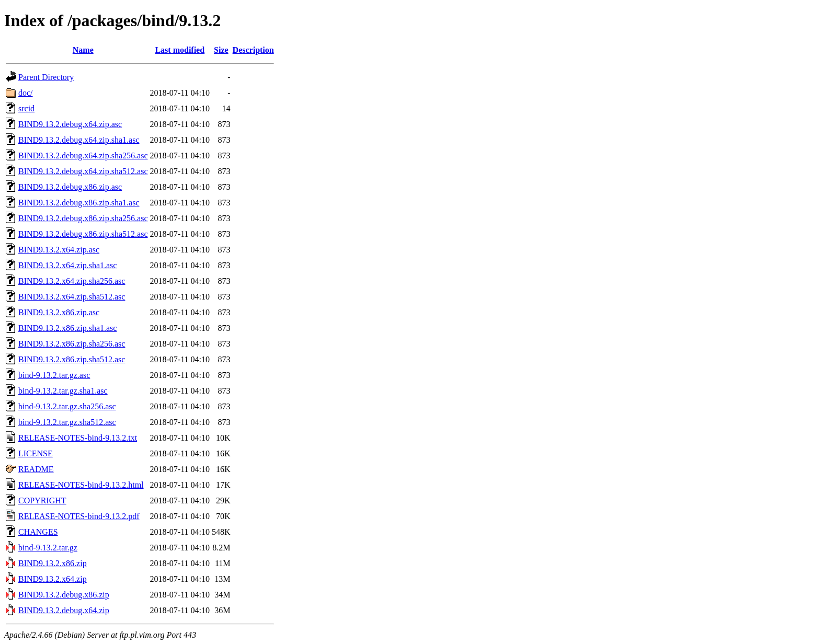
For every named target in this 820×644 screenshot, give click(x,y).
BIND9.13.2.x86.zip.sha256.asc (72, 344)
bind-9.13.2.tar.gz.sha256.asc (67, 406)
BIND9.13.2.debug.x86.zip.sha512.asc (83, 234)
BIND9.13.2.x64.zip (53, 579)
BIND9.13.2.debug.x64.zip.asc (70, 124)
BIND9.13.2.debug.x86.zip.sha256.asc (83, 218)
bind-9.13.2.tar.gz (48, 548)
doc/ (26, 93)
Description (253, 50)
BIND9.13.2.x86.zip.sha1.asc (67, 328)
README (36, 469)
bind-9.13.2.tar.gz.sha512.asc (67, 422)
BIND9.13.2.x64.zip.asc (59, 250)
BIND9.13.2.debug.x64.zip (64, 610)
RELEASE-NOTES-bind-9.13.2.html (81, 485)
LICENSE (36, 453)
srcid (26, 108)
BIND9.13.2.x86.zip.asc (59, 312)
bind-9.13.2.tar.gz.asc (54, 375)
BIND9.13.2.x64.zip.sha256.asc (72, 281)
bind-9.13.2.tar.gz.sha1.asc (63, 391)
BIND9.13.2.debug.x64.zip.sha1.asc (79, 140)
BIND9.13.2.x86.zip (53, 563)
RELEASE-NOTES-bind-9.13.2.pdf (79, 516)
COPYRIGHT (42, 501)
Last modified (180, 50)
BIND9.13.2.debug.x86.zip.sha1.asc (79, 203)
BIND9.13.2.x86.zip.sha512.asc (72, 359)
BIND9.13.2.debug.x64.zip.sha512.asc (83, 171)
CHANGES (38, 532)
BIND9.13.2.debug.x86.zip (64, 595)
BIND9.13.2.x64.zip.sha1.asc (67, 265)
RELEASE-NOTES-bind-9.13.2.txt (78, 438)
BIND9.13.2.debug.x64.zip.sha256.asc (83, 156)
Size (221, 50)
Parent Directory (46, 77)
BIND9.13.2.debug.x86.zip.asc (70, 187)
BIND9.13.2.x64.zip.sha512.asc (72, 297)
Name (83, 50)
